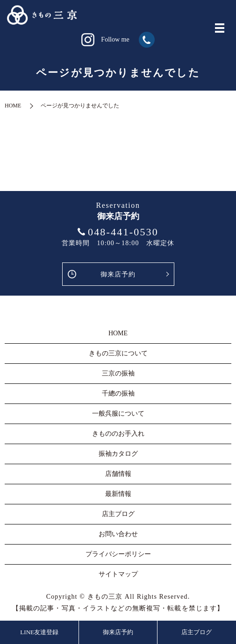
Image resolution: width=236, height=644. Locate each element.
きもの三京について (118, 353)
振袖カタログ (118, 454)
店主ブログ (197, 632)
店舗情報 (118, 474)
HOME (13, 106)
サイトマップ (118, 574)
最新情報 (118, 494)
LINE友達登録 (39, 632)
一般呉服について (118, 414)
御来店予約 (118, 274)
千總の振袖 (118, 393)
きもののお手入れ (118, 434)
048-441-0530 (123, 232)
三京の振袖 (118, 373)
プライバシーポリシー (118, 554)
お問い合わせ (118, 534)
